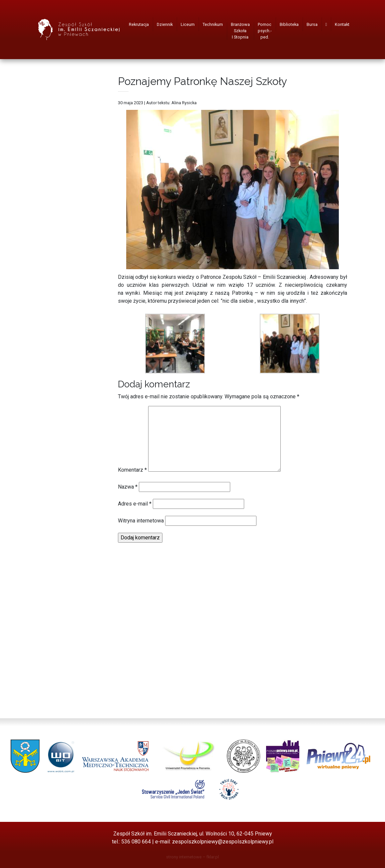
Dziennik (165, 24)
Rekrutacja (139, 24)
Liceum (188, 24)
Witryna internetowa (141, 521)
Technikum (213, 24)
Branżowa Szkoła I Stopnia (240, 31)
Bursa (312, 24)
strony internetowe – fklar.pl (192, 857)
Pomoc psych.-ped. (265, 31)
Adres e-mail (135, 504)
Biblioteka (289, 24)
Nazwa (128, 487)
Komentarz (132, 470)
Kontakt (342, 24)
